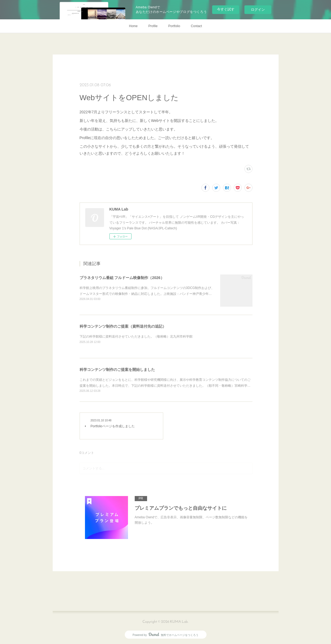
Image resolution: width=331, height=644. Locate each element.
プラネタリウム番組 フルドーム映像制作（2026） (122, 278)
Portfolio (174, 26)
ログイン (258, 10)
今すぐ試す (226, 9)
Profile (153, 26)
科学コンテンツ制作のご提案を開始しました (117, 370)
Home (133, 26)
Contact (196, 26)
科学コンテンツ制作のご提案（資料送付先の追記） (123, 326)
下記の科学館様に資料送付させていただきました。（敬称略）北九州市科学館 (136, 337)
